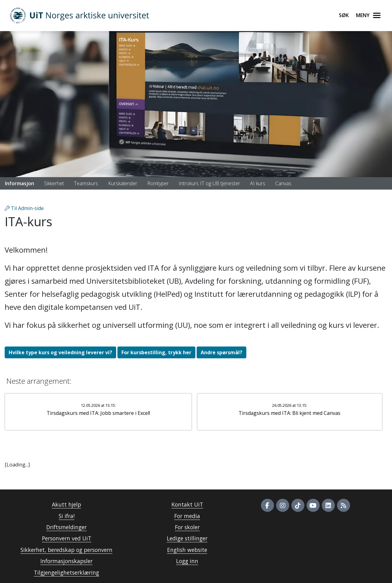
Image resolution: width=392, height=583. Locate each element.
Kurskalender (123, 183)
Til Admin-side (24, 208)
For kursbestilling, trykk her (156, 352)
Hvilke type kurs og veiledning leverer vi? (60, 352)
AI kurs (258, 183)
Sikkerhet (54, 183)
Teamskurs (86, 183)
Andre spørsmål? (221, 352)
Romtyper (158, 183)
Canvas (283, 183)
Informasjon (20, 183)
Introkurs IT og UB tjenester (209, 183)
